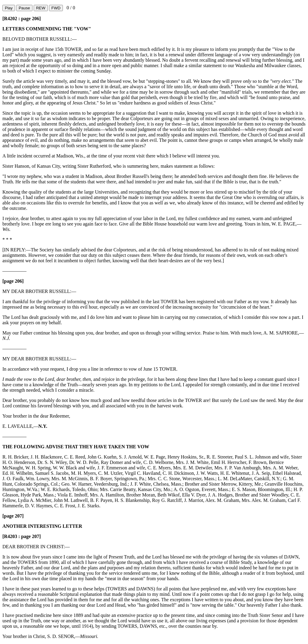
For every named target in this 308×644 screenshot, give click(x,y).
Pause (24, 8)
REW (41, 8)
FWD (56, 8)
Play (9, 8)
